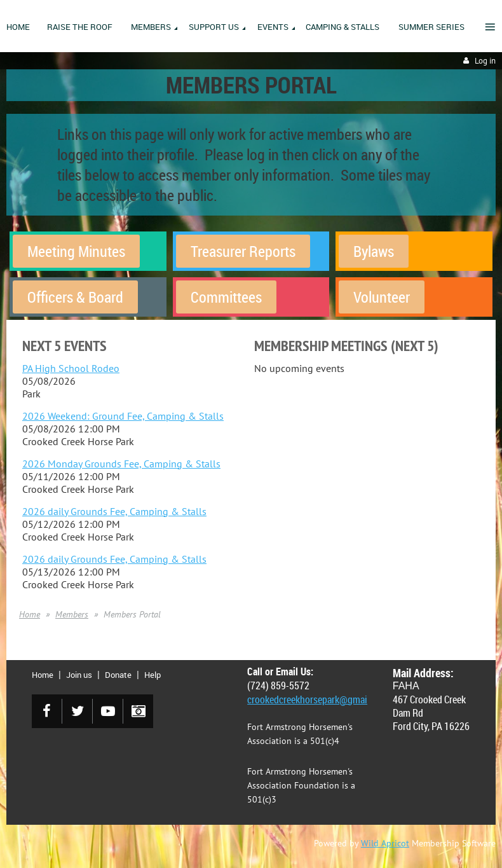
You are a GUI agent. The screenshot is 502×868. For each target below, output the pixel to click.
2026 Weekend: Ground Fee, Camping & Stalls (123, 416)
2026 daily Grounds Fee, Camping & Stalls (114, 511)
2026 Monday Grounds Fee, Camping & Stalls (121, 464)
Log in (485, 61)
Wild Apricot (385, 843)
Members (72, 614)
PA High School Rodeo (71, 368)
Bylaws (374, 251)
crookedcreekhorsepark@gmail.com (318, 699)
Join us (79, 675)
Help (153, 675)
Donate (118, 675)
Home (30, 614)
